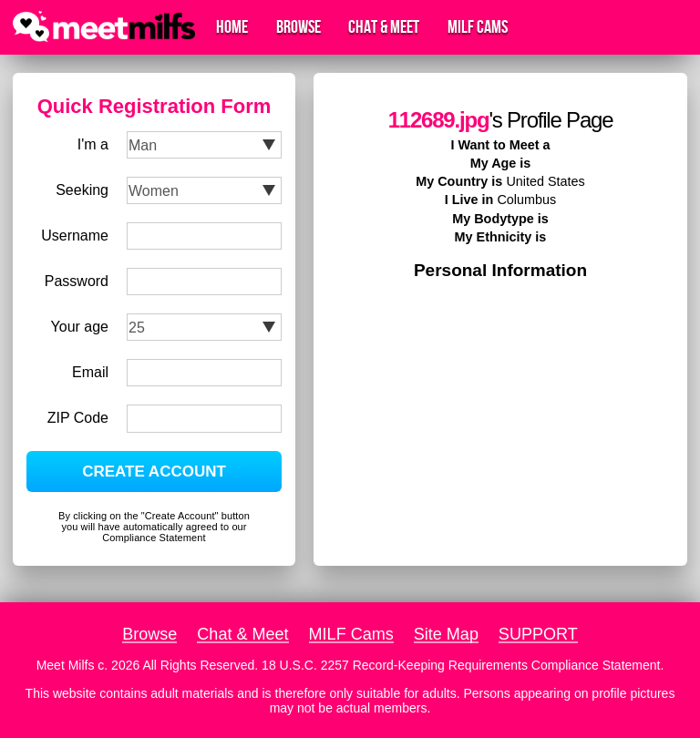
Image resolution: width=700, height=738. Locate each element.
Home (232, 27)
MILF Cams (478, 27)
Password (77, 281)
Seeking (82, 190)
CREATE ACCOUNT (154, 471)
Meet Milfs (66, 665)
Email (90, 372)
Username (75, 236)
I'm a (93, 144)
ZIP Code (78, 418)
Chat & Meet (384, 27)
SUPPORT (538, 634)
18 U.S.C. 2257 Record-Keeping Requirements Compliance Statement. (463, 665)
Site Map (446, 634)
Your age (80, 327)
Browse (299, 27)
